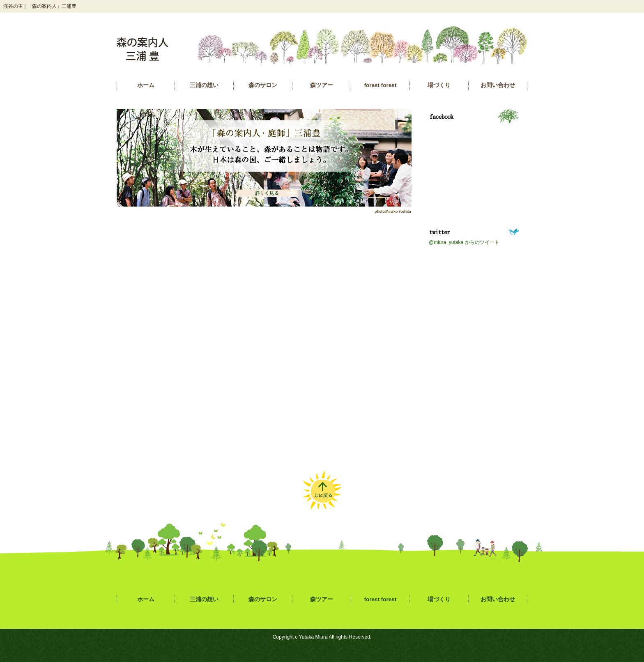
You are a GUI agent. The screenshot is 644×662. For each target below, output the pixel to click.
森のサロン (263, 85)
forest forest (381, 85)
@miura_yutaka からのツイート (464, 242)
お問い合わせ (498, 85)
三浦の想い (204, 85)
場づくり (439, 85)
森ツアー (322, 85)
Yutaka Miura (313, 637)
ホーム (146, 85)
